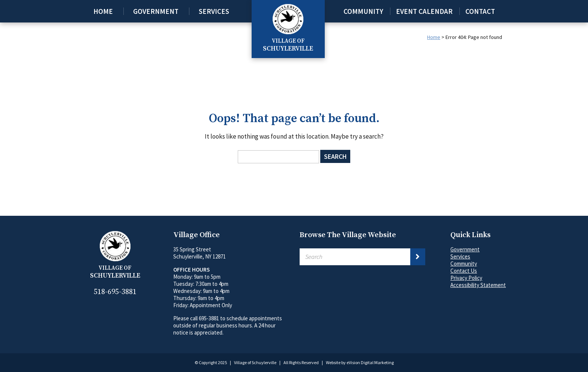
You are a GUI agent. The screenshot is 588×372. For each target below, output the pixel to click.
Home (103, 11)
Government (156, 11)
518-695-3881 (115, 292)
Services (214, 11)
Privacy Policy (466, 278)
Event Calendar (424, 11)
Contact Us (464, 271)
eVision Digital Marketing (370, 362)
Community (363, 11)
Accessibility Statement (478, 285)
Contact (480, 11)
